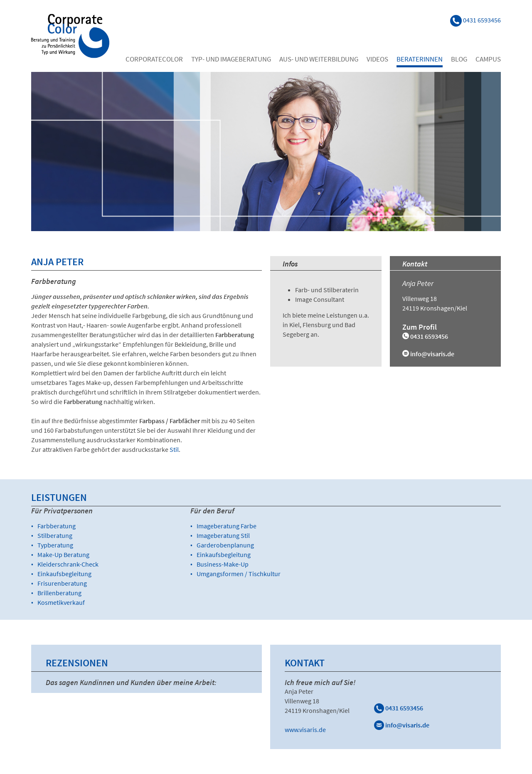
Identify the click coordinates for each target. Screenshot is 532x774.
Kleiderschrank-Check (68, 564)
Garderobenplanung (225, 545)
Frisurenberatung (62, 583)
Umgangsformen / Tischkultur (239, 574)
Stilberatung (55, 535)
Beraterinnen (420, 59)
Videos (377, 59)
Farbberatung (57, 526)
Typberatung (55, 545)
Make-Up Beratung (63, 555)
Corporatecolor (154, 59)
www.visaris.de (305, 730)
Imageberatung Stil (223, 535)
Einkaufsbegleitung (64, 574)
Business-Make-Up (223, 564)
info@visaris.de (432, 354)
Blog (459, 59)
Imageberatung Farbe (227, 526)
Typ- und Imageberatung (231, 59)
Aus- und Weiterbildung (319, 59)
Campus (488, 59)
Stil (174, 449)
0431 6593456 (399, 708)
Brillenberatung (59, 593)
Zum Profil (420, 327)
